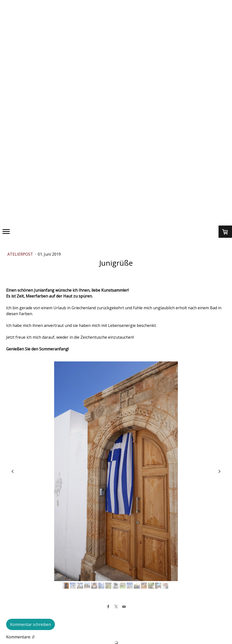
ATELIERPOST (21, 254)
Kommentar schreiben (31, 624)
